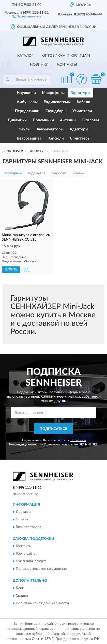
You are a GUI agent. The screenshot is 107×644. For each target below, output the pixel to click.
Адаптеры (79, 129)
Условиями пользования (61, 444)
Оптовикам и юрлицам (66, 56)
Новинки (39, 65)
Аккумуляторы (50, 129)
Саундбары (56, 111)
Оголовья (91, 120)
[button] (27, 16)
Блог (20, 588)
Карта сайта (26, 554)
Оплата (22, 520)
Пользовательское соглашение (41, 569)
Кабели (83, 102)
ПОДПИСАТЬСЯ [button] (53, 429)
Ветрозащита (29, 138)
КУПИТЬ (11, 269)
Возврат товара (28, 527)
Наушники (26, 93)
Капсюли (56, 138)
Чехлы (25, 129)
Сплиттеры (80, 138)
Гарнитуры (80, 93)
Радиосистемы (57, 102)
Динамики (17, 120)
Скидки (22, 596)
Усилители (82, 111)
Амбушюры (27, 102)
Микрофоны (53, 93)
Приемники (43, 120)
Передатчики (27, 111)
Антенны (68, 120)
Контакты (67, 65)
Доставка (24, 512)
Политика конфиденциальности (42, 603)
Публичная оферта (31, 561)
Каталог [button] (25, 56)
